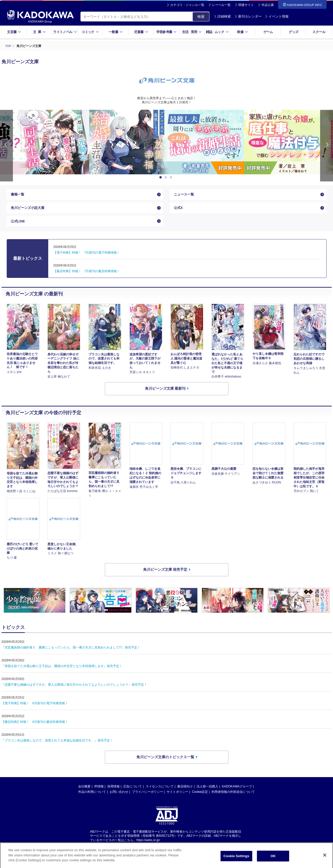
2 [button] (167, 177)
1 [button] (161, 177)
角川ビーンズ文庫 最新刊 (165, 394)
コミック (90, 32)
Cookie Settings (236, 861)
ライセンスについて (160, 792)
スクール (319, 32)
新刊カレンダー (248, 16)
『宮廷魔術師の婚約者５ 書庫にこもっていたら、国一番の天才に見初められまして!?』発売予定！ (71, 653)
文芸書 (14, 32)
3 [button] (172, 177)
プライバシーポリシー (148, 797)
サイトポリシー (177, 797)
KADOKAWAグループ (237, 792)
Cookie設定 (200, 797)
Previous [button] (6, 145)
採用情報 (113, 792)
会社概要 (84, 792)
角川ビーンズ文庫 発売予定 (165, 575)
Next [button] (327, 145)
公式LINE (19, 225)
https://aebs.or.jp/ (148, 846)
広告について (133, 792)
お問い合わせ (119, 797)
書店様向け (185, 792)
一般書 (116, 32)
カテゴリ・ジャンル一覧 (187, 5)
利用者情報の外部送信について (233, 797)
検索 (201, 17)
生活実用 (192, 32)
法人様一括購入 (207, 792)
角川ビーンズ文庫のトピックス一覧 (165, 762)
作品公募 (268, 5)
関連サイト (246, 5)
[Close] (325, 861)
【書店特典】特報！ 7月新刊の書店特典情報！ (87, 276)
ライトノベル (65, 32)
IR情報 (99, 792)
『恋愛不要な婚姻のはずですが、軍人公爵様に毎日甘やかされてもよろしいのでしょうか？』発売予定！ (74, 690)
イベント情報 (277, 16)
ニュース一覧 (185, 195)
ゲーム (268, 32)
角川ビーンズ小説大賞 (29, 210)
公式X (179, 210)
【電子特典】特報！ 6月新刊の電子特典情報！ (35, 709)
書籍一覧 (18, 195)
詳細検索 (222, 16)
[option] (167, 142)
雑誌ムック (217, 32)
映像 (243, 32)
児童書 (141, 32)
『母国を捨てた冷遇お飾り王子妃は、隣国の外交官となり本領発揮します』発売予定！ (62, 671)
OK (273, 861)
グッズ (293, 32)
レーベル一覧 (221, 5)
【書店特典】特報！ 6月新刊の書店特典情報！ (35, 727)
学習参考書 (167, 32)
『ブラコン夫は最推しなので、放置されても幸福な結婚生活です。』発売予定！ (57, 746)
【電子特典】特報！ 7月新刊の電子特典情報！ (87, 258)
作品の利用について (92, 797)
